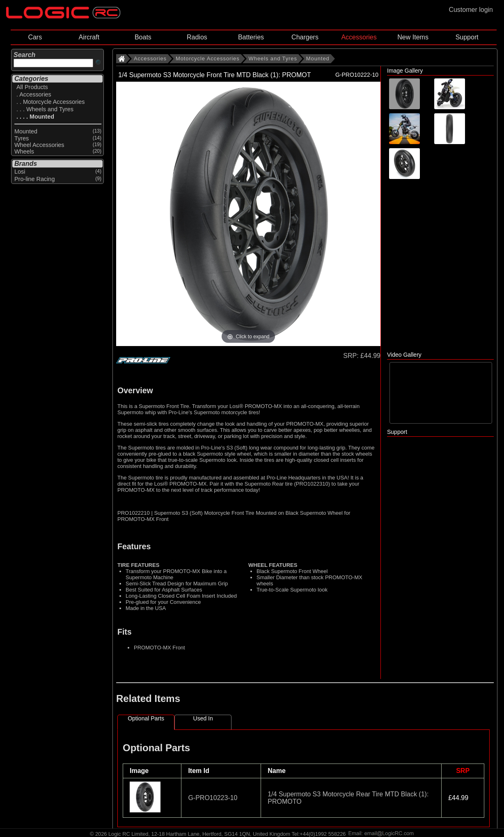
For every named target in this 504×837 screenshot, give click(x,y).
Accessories (359, 37)
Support (467, 37)
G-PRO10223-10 (213, 798)
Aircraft (89, 37)
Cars (35, 37)
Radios (197, 37)
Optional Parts (146, 718)
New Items (413, 37)
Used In (203, 718)
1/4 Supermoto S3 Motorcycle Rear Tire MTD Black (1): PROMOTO (348, 798)
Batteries (251, 37)
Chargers (305, 37)
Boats (143, 37)
